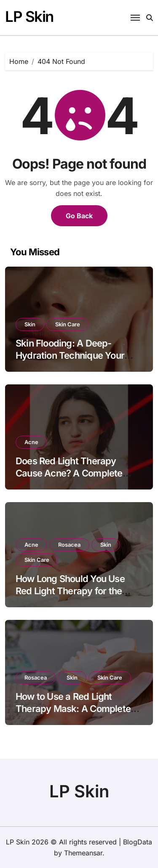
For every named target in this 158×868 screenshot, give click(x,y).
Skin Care (68, 324)
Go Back (79, 216)
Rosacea (69, 545)
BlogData (138, 842)
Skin (30, 324)
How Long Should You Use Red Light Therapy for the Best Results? (70, 591)
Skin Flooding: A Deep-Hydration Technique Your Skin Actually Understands (71, 355)
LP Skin (29, 16)
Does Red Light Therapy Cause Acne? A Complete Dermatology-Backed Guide (74, 473)
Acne (31, 442)
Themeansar (83, 853)
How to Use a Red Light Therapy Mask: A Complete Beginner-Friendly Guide (73, 708)
